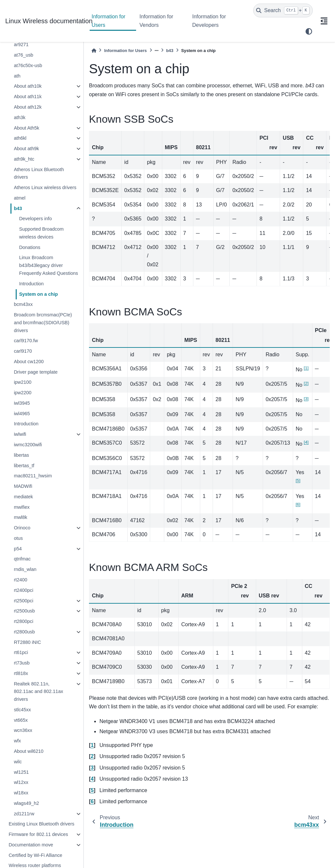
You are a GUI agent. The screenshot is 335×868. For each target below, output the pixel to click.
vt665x (21, 720)
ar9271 (21, 44)
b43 (18, 208)
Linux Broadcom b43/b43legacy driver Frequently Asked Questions (48, 265)
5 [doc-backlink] (92, 790)
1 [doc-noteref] (306, 368)
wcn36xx (23, 730)
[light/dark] (309, 31)
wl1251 (21, 772)
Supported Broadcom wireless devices (41, 233)
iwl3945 (22, 403)
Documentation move (31, 845)
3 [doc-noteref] (306, 399)
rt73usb (22, 663)
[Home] (94, 51)
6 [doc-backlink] (92, 801)
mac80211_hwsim (33, 476)
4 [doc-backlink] (92, 779)
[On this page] (324, 21)
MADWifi (23, 486)
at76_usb (23, 55)
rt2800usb (24, 632)
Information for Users (108, 21)
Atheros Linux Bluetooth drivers (39, 173)
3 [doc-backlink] (92, 768)
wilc (18, 762)
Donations (30, 247)
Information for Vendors (156, 21)
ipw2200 (23, 393)
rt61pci (21, 652)
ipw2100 (23, 382)
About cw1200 (29, 362)
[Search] (283, 10)
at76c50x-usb (28, 65)
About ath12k (28, 107)
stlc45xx (22, 710)
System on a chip (38, 294)
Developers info (35, 219)
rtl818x (21, 673)
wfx (17, 741)
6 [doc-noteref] (298, 504)
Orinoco (22, 528)
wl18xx (21, 793)
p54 (18, 549)
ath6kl (20, 138)
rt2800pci (23, 621)
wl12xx (21, 782)
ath (17, 76)
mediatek (23, 497)
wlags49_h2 (26, 803)
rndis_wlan (25, 569)
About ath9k (26, 149)
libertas (21, 455)
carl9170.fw (26, 341)
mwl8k (20, 517)
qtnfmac (22, 559)
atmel (19, 198)
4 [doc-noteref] (306, 442)
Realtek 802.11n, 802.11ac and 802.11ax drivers (38, 692)
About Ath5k (26, 128)
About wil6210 (28, 751)
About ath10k (28, 86)
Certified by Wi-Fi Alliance (35, 855)
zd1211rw (24, 814)
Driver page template (36, 372)
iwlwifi (20, 434)
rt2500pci (23, 601)
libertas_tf (24, 466)
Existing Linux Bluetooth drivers (41, 824)
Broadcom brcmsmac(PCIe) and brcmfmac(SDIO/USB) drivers (43, 323)
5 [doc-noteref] (298, 480)
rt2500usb (24, 611)
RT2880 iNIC (27, 642)
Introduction (31, 284)
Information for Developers (209, 21)
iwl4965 (22, 414)
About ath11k (28, 97)
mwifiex (22, 507)
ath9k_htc (24, 159)
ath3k (19, 117)
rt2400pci (23, 590)
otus (18, 538)
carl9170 (23, 351)
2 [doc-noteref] (306, 383)
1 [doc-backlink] (92, 745)
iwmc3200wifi (28, 445)
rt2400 (20, 580)
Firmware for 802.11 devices (38, 834)
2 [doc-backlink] (92, 756)
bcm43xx (23, 304)
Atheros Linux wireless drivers (45, 187)
